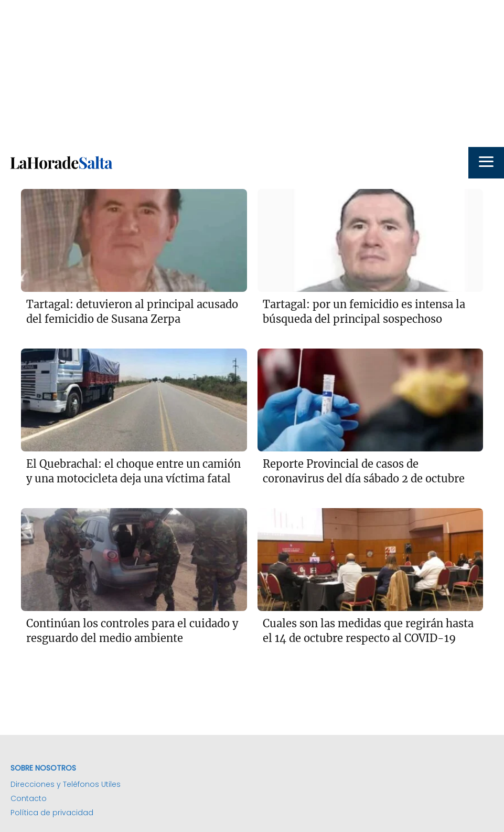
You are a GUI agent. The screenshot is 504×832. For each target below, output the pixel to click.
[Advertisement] (252, 73)
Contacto (29, 798)
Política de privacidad (52, 813)
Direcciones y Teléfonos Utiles (66, 784)
